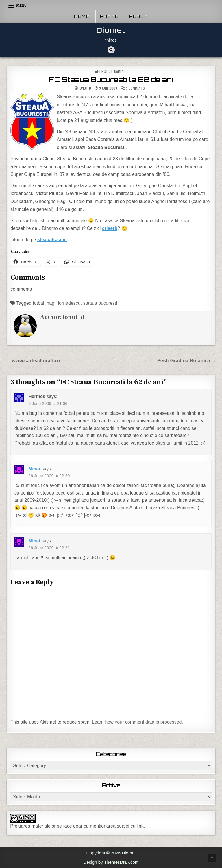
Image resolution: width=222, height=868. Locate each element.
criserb (110, 228)
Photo (109, 16)
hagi (51, 303)
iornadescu (69, 303)
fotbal (38, 303)
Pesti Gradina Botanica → (187, 361)
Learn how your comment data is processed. (137, 722)
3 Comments (135, 88)
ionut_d (85, 88)
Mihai (34, 469)
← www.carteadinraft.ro (33, 361)
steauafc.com (52, 240)
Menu (21, 5)
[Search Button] (111, 50)
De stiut (106, 71)
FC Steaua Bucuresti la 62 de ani (111, 80)
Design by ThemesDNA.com (111, 862)
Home (82, 16)
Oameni (119, 71)
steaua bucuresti (100, 303)
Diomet (111, 30)
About (139, 16)
